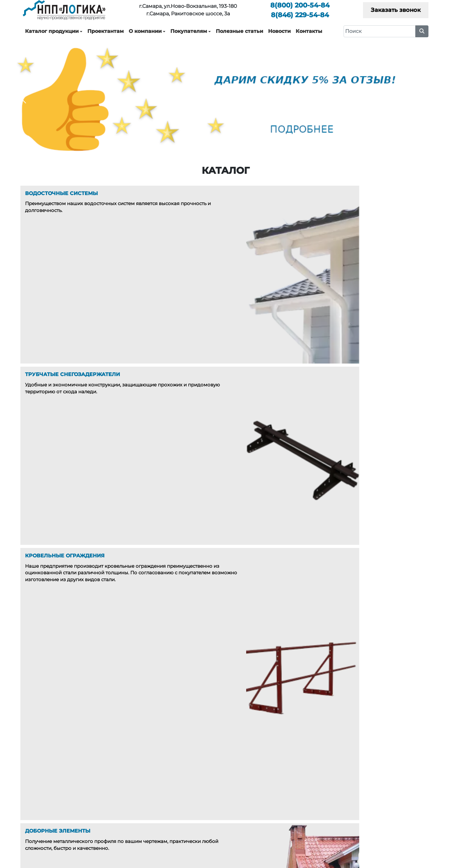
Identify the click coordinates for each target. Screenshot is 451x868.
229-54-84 (300, 15)
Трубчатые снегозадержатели (186, 788)
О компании (145, 31)
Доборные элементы (175, 806)
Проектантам (106, 31)
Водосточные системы (177, 779)
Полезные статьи (239, 31)
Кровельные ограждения (181, 797)
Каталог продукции (52, 31)
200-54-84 (300, 5)
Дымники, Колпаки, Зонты (181, 815)
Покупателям (189, 31)
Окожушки (163, 824)
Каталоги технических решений (390, 779)
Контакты (309, 31)
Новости (279, 31)
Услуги (275, 788)
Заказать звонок (396, 10)
